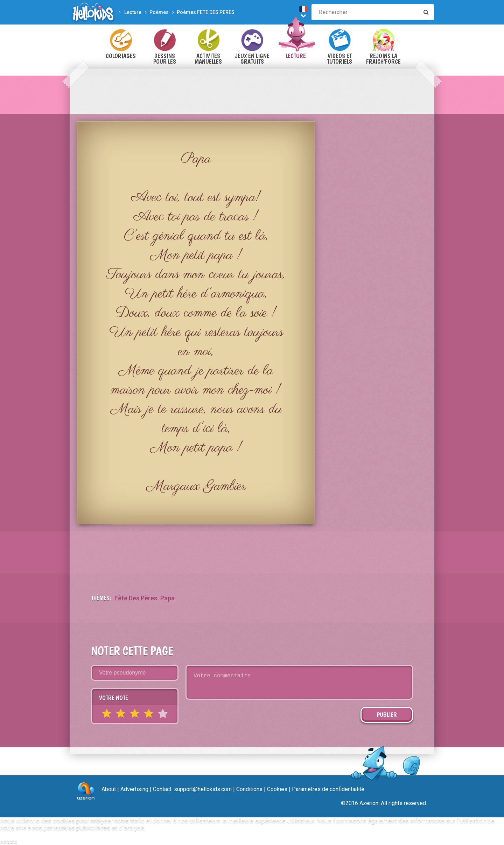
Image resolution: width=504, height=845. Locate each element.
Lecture (133, 12)
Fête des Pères (136, 598)
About (109, 789)
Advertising (134, 789)
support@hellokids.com (203, 789)
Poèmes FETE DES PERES (206, 12)
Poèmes (159, 12)
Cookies (277, 789)
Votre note (114, 698)
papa (167, 598)
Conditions (249, 789)
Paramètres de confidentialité (328, 789)
